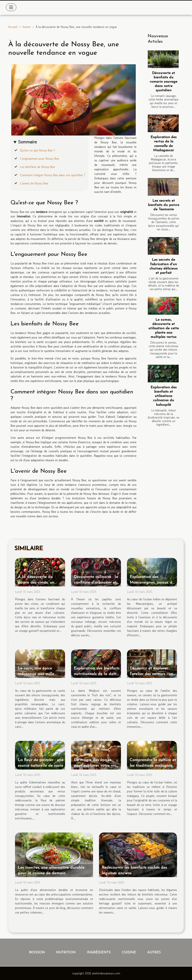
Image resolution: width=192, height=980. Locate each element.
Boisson (37, 953)
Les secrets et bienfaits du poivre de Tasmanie (164, 205)
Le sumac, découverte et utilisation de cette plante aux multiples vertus (164, 328)
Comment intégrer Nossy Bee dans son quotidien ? (53, 175)
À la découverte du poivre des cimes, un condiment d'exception (38, 583)
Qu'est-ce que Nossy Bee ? (37, 150)
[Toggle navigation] (11, 7)
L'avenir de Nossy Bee (34, 183)
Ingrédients (99, 953)
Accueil (13, 27)
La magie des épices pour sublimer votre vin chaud (95, 766)
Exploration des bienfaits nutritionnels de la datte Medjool (97, 674)
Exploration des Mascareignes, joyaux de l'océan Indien (152, 583)
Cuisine (129, 953)
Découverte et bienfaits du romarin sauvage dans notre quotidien (163, 82)
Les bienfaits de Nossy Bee (37, 167)
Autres (27, 27)
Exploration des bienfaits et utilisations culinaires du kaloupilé (164, 396)
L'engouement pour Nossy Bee (39, 159)
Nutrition (66, 953)
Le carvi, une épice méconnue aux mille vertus (36, 674)
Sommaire (27, 142)
